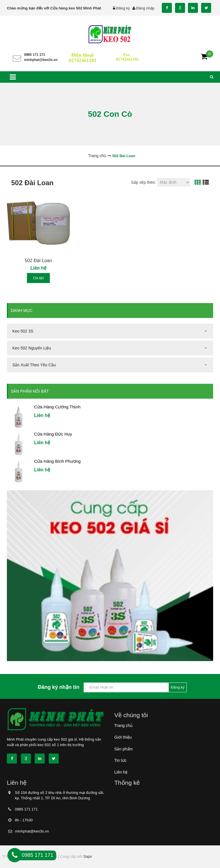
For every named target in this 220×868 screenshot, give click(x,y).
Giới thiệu (123, 737)
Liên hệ (121, 772)
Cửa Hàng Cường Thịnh (57, 407)
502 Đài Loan (38, 261)
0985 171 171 (35, 55)
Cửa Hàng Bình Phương (57, 461)
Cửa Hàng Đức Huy (53, 434)
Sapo (88, 856)
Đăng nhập (145, 8)
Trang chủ (123, 725)
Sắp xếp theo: (143, 182)
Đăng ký (123, 8)
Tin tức (120, 760)
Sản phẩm (123, 749)
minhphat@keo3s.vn (41, 60)
